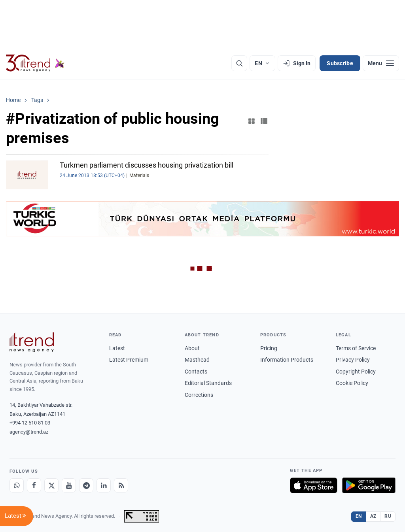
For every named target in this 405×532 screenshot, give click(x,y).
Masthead (197, 360)
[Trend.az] (35, 63)
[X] (51, 485)
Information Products (287, 360)
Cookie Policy (352, 383)
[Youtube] (69, 485)
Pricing (269, 348)
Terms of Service (356, 348)
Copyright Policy (356, 372)
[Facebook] (34, 485)
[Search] (239, 63)
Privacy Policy (353, 360)
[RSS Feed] (121, 485)
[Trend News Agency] (32, 342)
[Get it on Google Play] (369, 485)
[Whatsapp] (17, 485)
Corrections (199, 395)
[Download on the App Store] (314, 485)
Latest (117, 348)
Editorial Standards (208, 383)
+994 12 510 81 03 (30, 423)
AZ (373, 516)
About (192, 348)
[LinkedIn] (104, 485)
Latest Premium (129, 360)
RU (388, 516)
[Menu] (381, 63)
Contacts (196, 372)
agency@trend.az (29, 432)
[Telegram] (86, 485)
